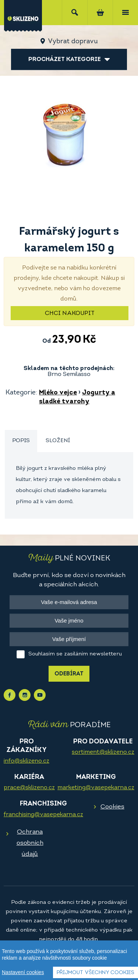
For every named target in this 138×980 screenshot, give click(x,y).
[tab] (21, 441)
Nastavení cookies (23, 973)
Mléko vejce (58, 393)
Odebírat (69, 674)
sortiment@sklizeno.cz (103, 752)
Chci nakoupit (70, 313)
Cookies (112, 807)
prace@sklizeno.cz (29, 788)
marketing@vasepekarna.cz (96, 788)
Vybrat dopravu (73, 42)
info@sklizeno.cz (26, 761)
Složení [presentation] (58, 441)
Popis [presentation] (21, 441)
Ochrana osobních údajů (30, 843)
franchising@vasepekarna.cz (43, 815)
